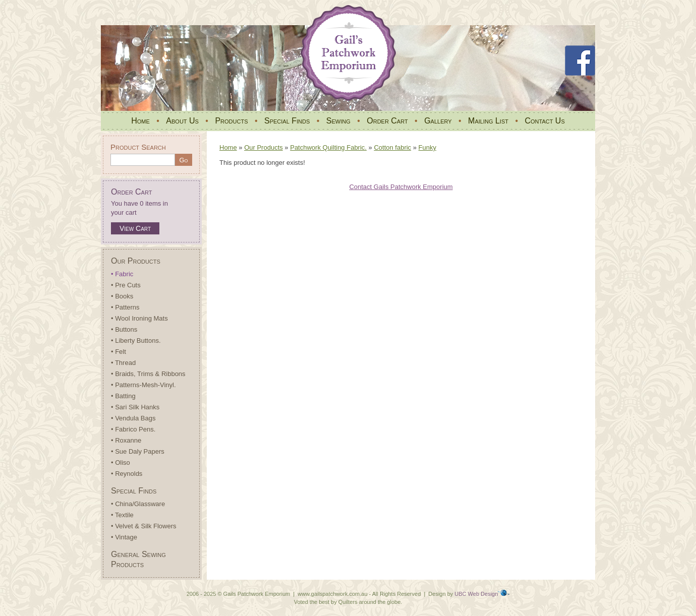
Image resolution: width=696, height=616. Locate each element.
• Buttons (124, 329)
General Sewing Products (138, 559)
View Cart (135, 228)
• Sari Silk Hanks (135, 407)
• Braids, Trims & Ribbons (148, 374)
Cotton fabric (392, 147)
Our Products (136, 261)
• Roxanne (126, 440)
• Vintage (124, 537)
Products (231, 121)
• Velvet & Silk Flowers (144, 526)
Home (140, 121)
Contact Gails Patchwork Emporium (401, 187)
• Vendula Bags (133, 418)
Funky (427, 147)
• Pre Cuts (126, 285)
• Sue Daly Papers (138, 451)
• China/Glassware (138, 504)
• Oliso (121, 463)
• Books (122, 296)
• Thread (123, 363)
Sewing (338, 121)
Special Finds (287, 121)
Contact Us (544, 121)
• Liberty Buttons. (136, 341)
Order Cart (387, 121)
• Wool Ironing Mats (139, 318)
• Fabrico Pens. (133, 429)
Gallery (438, 121)
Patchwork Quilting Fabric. (328, 147)
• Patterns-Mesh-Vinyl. (143, 385)
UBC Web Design (476, 594)
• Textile (122, 515)
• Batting (123, 396)
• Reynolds (127, 474)
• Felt (119, 352)
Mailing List (488, 121)
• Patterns (125, 307)
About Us (182, 121)
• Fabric (122, 274)
